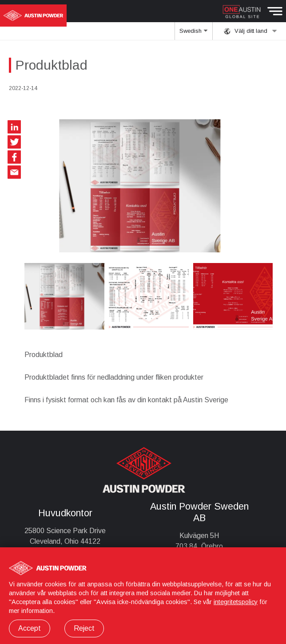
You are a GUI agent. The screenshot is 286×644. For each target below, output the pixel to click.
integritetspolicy (236, 602)
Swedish (193, 34)
